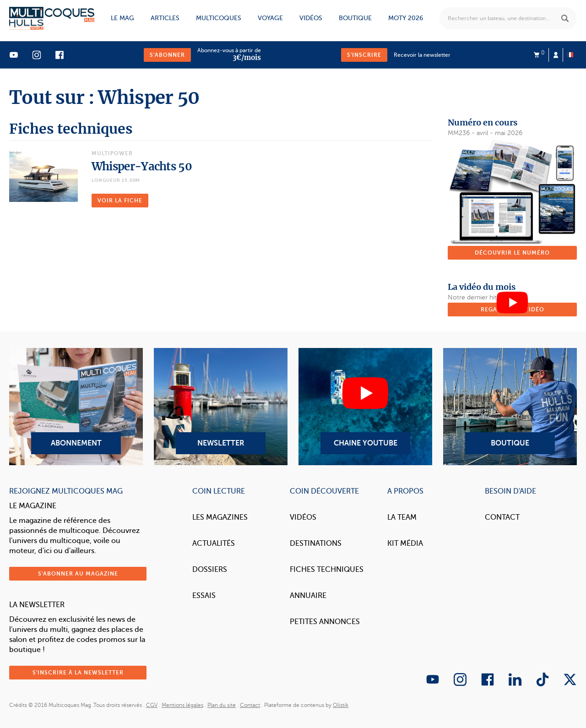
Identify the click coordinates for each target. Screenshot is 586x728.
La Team (402, 517)
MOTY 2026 (406, 18)
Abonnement (76, 407)
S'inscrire (364, 55)
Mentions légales (182, 705)
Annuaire (308, 596)
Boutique (355, 18)
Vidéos (311, 18)
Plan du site (222, 705)
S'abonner (167, 55)
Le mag (122, 18)
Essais (204, 596)
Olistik (341, 705)
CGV (152, 705)
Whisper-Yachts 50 (142, 166)
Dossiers (210, 570)
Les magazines (220, 517)
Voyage (270, 18)
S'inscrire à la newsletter (78, 673)
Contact (502, 517)
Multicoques (219, 18)
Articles (165, 18)
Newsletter (221, 407)
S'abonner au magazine (78, 574)
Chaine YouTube (365, 407)
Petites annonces (325, 622)
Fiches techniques (327, 570)
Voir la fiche (120, 201)
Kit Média (405, 543)
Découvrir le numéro (512, 253)
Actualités (214, 543)
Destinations (316, 543)
